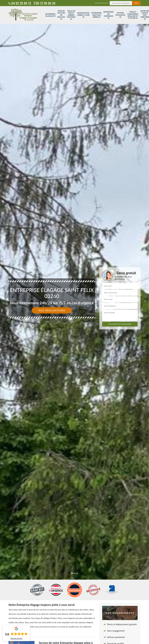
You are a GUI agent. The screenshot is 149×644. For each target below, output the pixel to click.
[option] (74, 322)
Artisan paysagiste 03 (120, 15)
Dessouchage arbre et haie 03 (83, 15)
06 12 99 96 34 (45, 3)
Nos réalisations (52, 310)
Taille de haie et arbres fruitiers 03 (71, 15)
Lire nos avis (16, 638)
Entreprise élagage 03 (50, 15)
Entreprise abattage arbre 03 (96, 15)
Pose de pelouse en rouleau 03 (61, 15)
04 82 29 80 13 (20, 3)
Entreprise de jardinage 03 (108, 15)
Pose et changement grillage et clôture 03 (133, 15)
